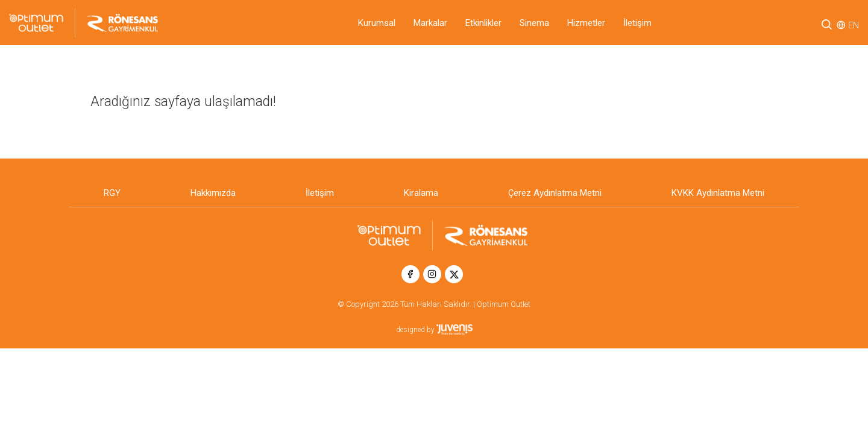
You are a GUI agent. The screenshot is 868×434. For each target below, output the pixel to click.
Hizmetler (586, 23)
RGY (112, 193)
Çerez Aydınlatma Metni (555, 193)
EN (854, 25)
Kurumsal (377, 23)
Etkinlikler (483, 23)
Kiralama (421, 193)
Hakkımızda (213, 193)
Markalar (430, 23)
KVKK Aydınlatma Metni (718, 193)
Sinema (534, 23)
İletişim (637, 23)
